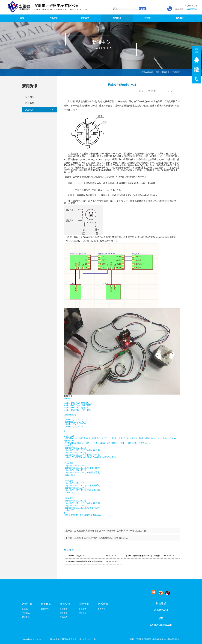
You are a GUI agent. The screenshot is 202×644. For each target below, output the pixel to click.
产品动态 (176, 72)
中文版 (188, 6)
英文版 (195, 6)
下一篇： (97, 538)
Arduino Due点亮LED (77, 556)
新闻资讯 (166, 72)
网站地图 (53, 639)
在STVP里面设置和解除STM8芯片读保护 (143, 556)
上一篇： (106, 531)
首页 (22, 18)
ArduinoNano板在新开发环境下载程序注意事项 (87, 561)
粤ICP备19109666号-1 (88, 639)
